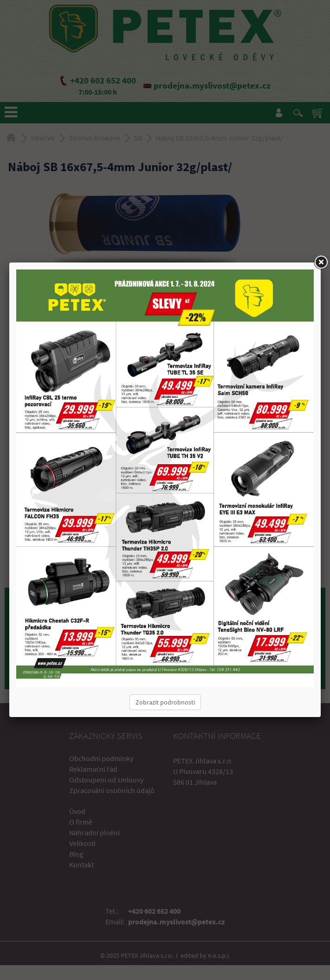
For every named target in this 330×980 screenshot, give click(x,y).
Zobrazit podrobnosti (165, 702)
